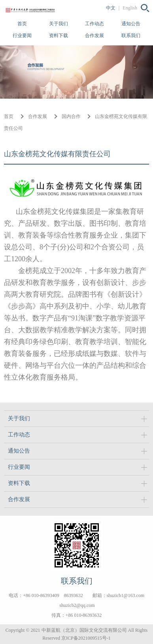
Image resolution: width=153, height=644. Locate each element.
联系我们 (131, 36)
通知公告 (131, 24)
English (130, 8)
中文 (111, 8)
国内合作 (71, 116)
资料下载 (59, 36)
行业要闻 (22, 36)
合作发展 (94, 36)
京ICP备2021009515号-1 (86, 638)
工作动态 (94, 24)
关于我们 (59, 24)
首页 (22, 24)
